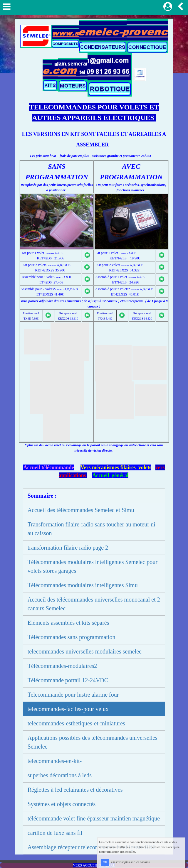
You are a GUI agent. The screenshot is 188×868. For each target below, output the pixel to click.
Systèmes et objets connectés (62, 804)
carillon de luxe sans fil (55, 833)
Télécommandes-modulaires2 (62, 666)
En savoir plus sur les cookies (130, 862)
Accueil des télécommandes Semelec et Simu (81, 510)
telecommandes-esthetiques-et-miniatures (76, 723)
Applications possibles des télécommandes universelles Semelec (93, 742)
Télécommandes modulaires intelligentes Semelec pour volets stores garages (93, 566)
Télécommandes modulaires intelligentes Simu (83, 585)
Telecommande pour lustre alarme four (73, 695)
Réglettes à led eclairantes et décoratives (75, 790)
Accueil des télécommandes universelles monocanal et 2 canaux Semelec (94, 604)
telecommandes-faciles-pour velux (68, 709)
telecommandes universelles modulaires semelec (85, 651)
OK (105, 862)
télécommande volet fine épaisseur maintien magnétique (94, 818)
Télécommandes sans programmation (72, 637)
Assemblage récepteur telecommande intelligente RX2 (92, 847)
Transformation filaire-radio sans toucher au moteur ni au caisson (92, 529)
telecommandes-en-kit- (55, 761)
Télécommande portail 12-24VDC (68, 680)
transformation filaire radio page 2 (68, 548)
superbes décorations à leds (60, 775)
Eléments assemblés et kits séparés (68, 623)
